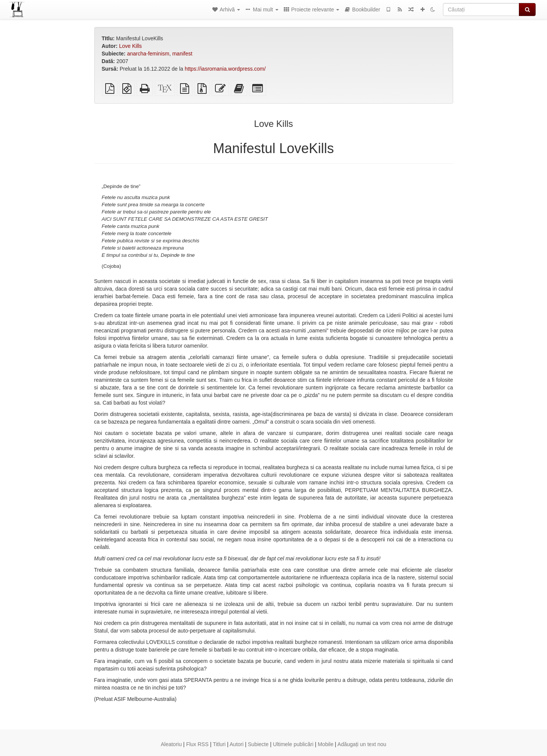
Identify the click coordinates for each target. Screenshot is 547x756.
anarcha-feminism (148, 54)
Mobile (325, 744)
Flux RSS (197, 744)
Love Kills (130, 46)
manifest (182, 54)
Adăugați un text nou (362, 744)
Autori (237, 744)
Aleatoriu (171, 744)
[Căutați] (481, 9)
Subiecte (258, 744)
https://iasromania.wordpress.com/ (225, 69)
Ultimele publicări (293, 744)
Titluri (219, 744)
